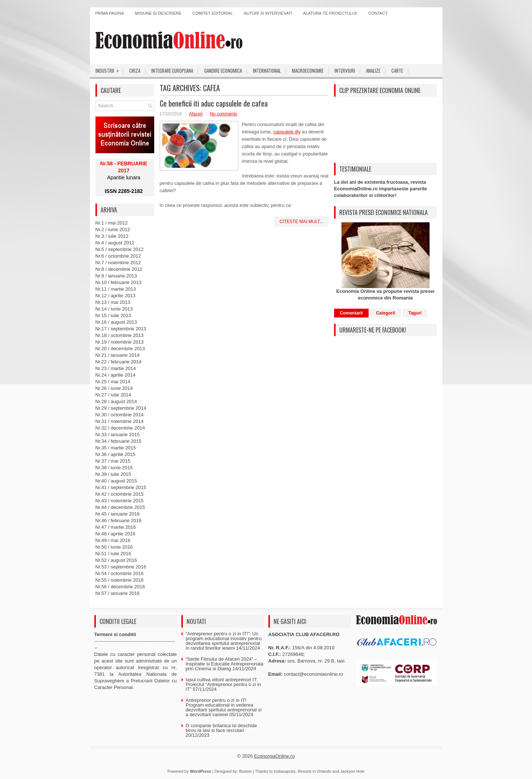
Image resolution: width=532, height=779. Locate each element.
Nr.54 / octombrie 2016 (120, 573)
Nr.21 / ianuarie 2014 (118, 355)
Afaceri (196, 114)
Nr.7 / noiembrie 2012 (118, 263)
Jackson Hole (352, 771)
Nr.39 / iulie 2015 (113, 474)
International (267, 71)
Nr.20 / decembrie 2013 (120, 349)
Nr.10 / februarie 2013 (119, 282)
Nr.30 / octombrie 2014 (120, 415)
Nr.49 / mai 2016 (113, 540)
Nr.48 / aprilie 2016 (115, 534)
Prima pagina (110, 13)
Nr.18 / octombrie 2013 (120, 335)
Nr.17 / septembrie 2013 (121, 329)
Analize (373, 71)
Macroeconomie (308, 71)
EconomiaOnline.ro (274, 756)
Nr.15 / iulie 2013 (113, 315)
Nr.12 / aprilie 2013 (115, 296)
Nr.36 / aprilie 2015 (115, 454)
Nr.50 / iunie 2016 (114, 547)
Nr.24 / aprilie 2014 (115, 375)
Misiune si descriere (158, 13)
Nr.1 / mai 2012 (112, 223)
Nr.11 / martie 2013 (116, 289)
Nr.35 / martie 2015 (116, 448)
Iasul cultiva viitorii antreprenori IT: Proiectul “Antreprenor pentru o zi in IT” (223, 684)
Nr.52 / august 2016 (116, 560)
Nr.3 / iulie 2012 (112, 236)
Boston (245, 771)
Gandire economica (223, 71)
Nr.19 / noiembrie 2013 (120, 342)
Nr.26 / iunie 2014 (114, 388)
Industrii (110, 69)
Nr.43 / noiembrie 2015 (120, 501)
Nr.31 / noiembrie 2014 (120, 421)
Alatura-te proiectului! (330, 13)
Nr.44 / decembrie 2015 (120, 507)
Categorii (386, 313)
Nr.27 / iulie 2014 (113, 395)
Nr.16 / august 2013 (116, 322)
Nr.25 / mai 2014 (113, 382)
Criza (135, 71)
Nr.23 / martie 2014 (116, 368)
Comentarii (352, 313)
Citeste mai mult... (301, 222)
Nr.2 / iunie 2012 (113, 229)
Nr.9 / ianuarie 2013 (116, 276)
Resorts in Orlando (315, 771)
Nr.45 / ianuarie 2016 (118, 514)
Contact (378, 13)
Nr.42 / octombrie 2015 (120, 494)
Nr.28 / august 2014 (116, 401)
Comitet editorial (213, 13)
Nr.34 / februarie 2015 (119, 441)
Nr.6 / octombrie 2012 (118, 256)
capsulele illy (287, 132)
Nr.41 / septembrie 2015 (121, 487)
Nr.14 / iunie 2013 (114, 309)
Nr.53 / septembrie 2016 (121, 567)
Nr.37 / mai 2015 (113, 461)
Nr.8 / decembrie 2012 (119, 269)
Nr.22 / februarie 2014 (119, 362)
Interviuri (345, 71)
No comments (224, 114)
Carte (397, 71)
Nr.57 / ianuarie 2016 (118, 593)
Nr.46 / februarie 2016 (119, 520)
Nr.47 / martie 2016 (116, 527)
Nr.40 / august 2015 (116, 481)
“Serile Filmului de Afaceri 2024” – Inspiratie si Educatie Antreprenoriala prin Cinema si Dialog (225, 664)
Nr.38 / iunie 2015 (114, 468)
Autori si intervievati (268, 13)
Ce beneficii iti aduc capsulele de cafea (214, 103)
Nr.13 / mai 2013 (113, 302)
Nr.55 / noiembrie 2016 (120, 580)
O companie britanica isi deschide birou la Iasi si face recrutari (221, 728)
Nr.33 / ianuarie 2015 (118, 435)
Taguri (415, 313)
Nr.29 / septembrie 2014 (121, 408)
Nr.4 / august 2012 (115, 243)
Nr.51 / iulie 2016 (113, 554)
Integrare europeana (172, 71)
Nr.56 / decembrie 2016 (120, 587)
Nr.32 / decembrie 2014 (120, 428)
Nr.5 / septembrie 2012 (120, 249)
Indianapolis (285, 771)
